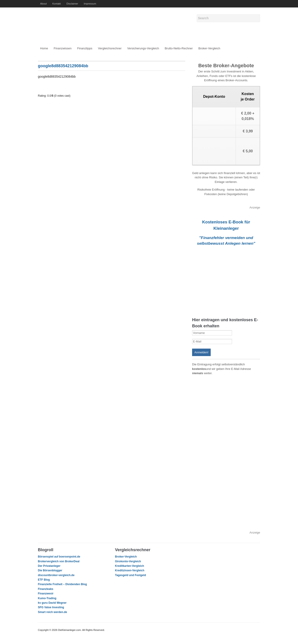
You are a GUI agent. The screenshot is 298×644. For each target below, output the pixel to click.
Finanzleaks (46, 589)
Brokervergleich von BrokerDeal (59, 561)
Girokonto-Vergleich (128, 561)
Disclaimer (72, 4)
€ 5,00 (248, 151)
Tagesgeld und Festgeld (130, 575)
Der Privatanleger (49, 566)
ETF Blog (44, 580)
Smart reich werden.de (53, 612)
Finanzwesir (46, 594)
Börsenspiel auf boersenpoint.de (59, 557)
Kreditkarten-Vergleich (129, 566)
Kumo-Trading (47, 598)
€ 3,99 (248, 131)
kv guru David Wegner (52, 603)
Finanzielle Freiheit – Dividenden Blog (62, 584)
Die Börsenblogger (50, 570)
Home (44, 48)
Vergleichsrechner (110, 48)
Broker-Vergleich (209, 48)
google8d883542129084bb (63, 66)
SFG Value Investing (51, 607)
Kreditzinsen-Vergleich (130, 570)
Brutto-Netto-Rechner (179, 48)
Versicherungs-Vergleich (143, 48)
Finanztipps (85, 48)
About (43, 4)
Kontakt (57, 4)
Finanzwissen (63, 48)
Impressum (90, 4)
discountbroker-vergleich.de (56, 575)
